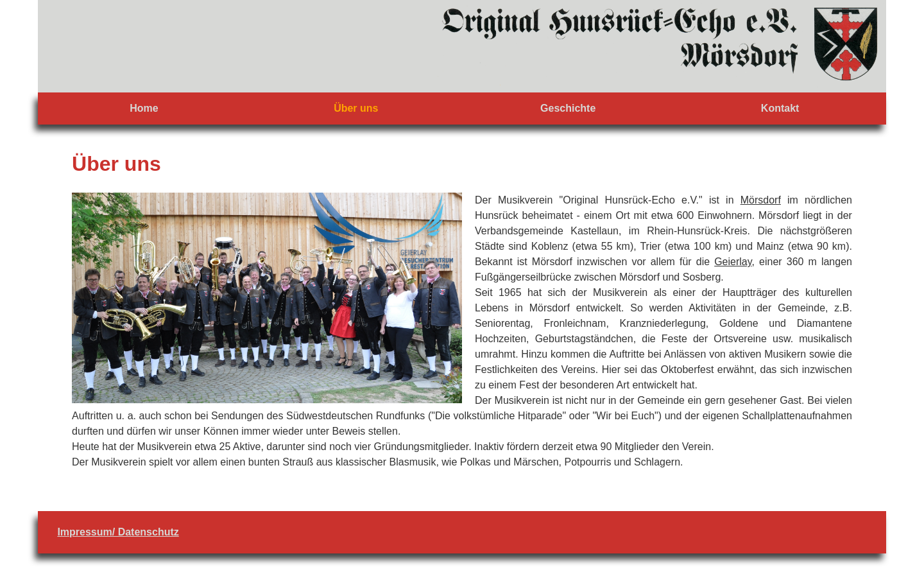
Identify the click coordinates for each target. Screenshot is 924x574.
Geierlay (733, 262)
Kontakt (780, 108)
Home (144, 108)
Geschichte (568, 108)
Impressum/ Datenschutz (118, 532)
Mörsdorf (761, 200)
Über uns (356, 108)
